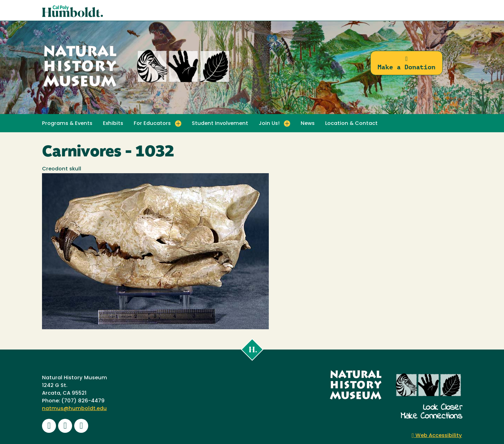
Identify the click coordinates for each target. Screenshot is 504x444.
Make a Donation (407, 63)
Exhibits (113, 124)
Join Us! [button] (269, 124)
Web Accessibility (437, 436)
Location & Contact (351, 124)
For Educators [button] (152, 124)
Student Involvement (220, 124)
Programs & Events (67, 124)
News (308, 124)
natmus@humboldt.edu (74, 409)
